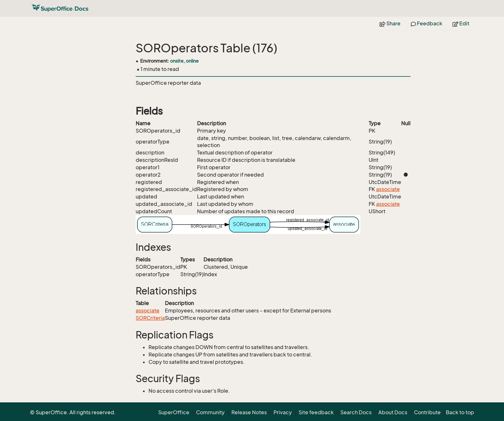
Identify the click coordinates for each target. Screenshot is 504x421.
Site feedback (316, 412)
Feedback (427, 23)
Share (390, 23)
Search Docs (356, 412)
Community (210, 412)
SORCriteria (150, 318)
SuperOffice (174, 412)
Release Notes (249, 412)
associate (388, 189)
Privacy (283, 412)
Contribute (427, 412)
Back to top (460, 412)
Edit (461, 23)
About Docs (393, 412)
